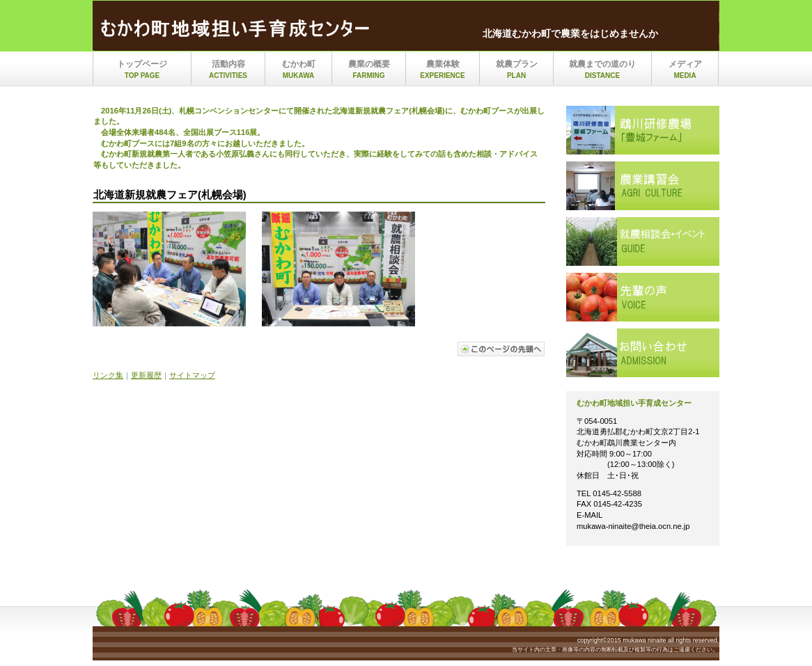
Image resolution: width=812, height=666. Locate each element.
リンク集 (108, 375)
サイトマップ (192, 375)
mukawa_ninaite (239, 30)
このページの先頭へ (501, 349)
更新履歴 (146, 375)
